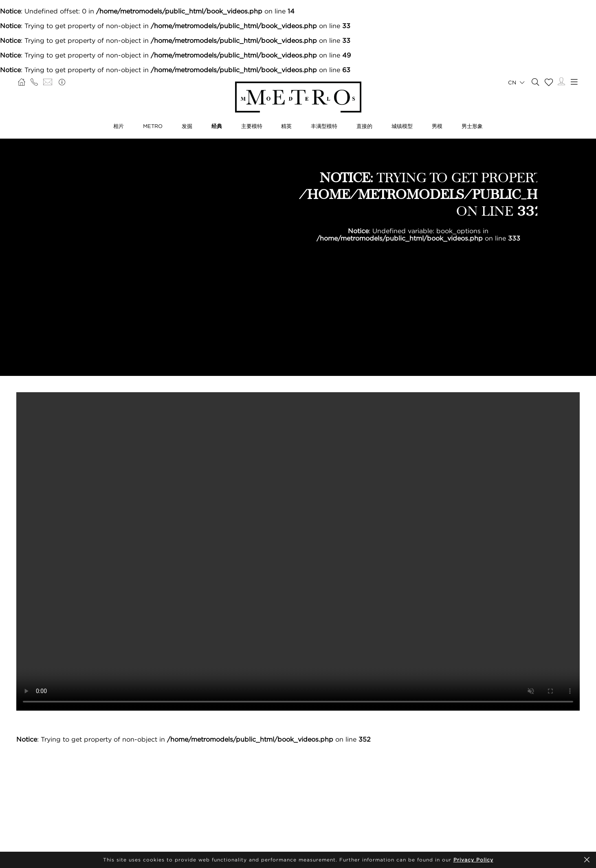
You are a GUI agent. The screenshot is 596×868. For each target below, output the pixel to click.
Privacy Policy (473, 860)
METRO (153, 126)
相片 (119, 126)
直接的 (364, 126)
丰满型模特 (324, 126)
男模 (437, 126)
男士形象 (472, 126)
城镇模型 (402, 126)
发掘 (187, 126)
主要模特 (252, 126)
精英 (286, 126)
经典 (217, 126)
